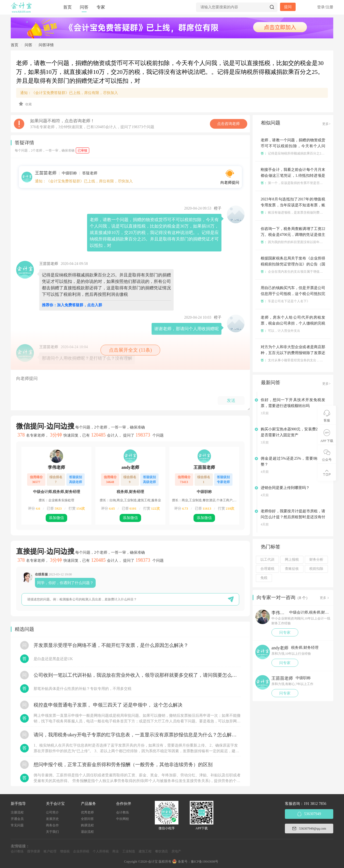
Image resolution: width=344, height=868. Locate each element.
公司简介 (52, 812)
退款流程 (87, 832)
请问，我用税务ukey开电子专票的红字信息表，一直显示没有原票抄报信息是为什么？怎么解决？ (137, 735)
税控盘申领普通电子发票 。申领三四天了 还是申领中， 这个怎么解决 (108, 705)
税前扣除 (316, 569)
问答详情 (46, 45)
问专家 (285, 633)
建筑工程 (145, 851)
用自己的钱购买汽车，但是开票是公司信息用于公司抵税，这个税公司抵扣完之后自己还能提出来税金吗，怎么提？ (293, 294)
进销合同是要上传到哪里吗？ (285, 488)
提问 (288, 7)
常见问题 (17, 825)
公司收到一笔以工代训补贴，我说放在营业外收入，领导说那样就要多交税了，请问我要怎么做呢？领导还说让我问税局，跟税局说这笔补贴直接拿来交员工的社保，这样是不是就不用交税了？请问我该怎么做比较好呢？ (137, 675)
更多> (326, 124)
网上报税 (292, 560)
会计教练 (123, 812)
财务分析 (316, 560)
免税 (264, 578)
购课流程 (87, 825)
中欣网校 (123, 819)
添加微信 (56, 518)
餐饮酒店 (162, 851)
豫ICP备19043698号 (205, 862)
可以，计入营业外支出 (280, 331)
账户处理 (50, 851)
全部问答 (87, 819)
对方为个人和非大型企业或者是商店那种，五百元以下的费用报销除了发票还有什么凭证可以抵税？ (293, 353)
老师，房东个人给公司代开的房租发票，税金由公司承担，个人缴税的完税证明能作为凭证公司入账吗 (293, 323)
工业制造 (129, 851)
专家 (101, 7)
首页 (67, 7)
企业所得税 (81, 851)
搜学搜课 (34, 851)
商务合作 (52, 825)
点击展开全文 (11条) (130, 350)
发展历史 (52, 819)
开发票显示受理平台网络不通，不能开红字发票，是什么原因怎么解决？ (111, 645)
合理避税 (267, 569)
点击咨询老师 (228, 124)
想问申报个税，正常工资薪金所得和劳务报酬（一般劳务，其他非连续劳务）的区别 (123, 765)
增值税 (65, 851)
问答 (84, 7)
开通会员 (17, 819)
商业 (116, 851)
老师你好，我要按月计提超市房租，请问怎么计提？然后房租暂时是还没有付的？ (293, 517)
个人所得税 (101, 851)
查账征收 (292, 569)
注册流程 (17, 812)
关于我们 (52, 832)
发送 (231, 400)
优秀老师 (87, 812)
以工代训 (267, 560)
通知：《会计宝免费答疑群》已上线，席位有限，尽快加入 (69, 93)
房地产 (176, 851)
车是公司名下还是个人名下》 (285, 301)
